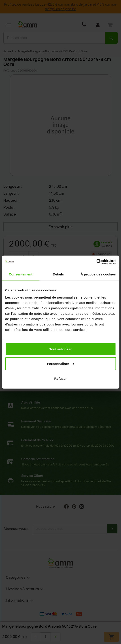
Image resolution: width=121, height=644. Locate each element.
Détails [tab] (58, 274)
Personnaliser (61, 364)
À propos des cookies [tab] (98, 274)
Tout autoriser (61, 349)
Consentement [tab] (21, 274)
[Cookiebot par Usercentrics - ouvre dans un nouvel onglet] (96, 262)
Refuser (61, 378)
